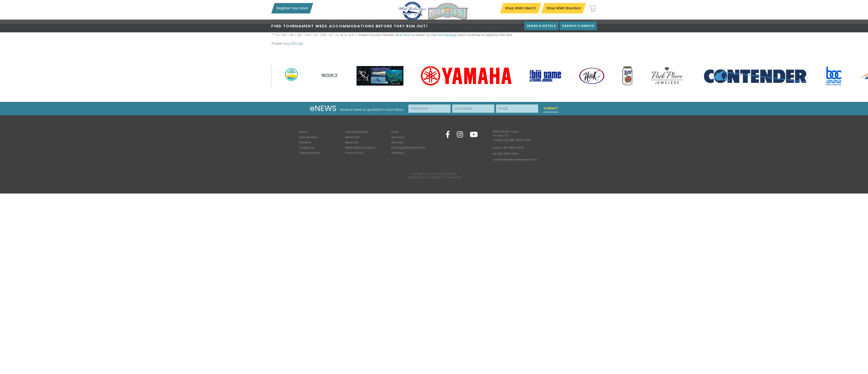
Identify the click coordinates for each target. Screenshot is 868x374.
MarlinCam (353, 137)
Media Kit (351, 142)
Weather (305, 142)
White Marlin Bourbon (360, 148)
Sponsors (398, 137)
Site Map (397, 153)
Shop (395, 132)
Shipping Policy (310, 153)
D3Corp (297, 44)
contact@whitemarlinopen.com (515, 160)
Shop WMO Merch (521, 8)
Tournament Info (357, 132)
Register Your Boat (292, 8)
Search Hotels (542, 26)
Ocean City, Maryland (448, 177)
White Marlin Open (446, 174)
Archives (397, 142)
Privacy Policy (354, 153)
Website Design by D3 (420, 177)
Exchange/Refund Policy (408, 148)
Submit (551, 108)
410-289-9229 (513, 148)
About (303, 132)
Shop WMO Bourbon (564, 8)
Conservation (309, 137)
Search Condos (578, 26)
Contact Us (307, 148)
